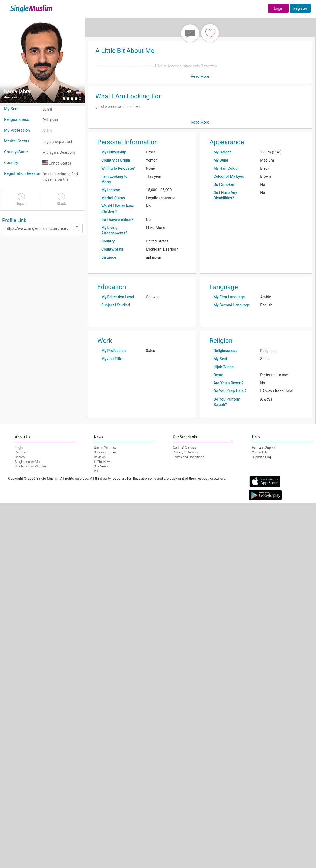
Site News (101, 466)
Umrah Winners (105, 448)
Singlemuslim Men (28, 462)
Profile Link (14, 220)
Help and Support (264, 448)
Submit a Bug (261, 457)
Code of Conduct (185, 448)
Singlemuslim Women (30, 466)
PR (96, 471)
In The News (103, 462)
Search (20, 457)
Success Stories (105, 452)
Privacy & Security (186, 452)
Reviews (100, 457)
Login (279, 8)
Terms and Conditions (189, 457)
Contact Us (260, 452)
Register (300, 8)
